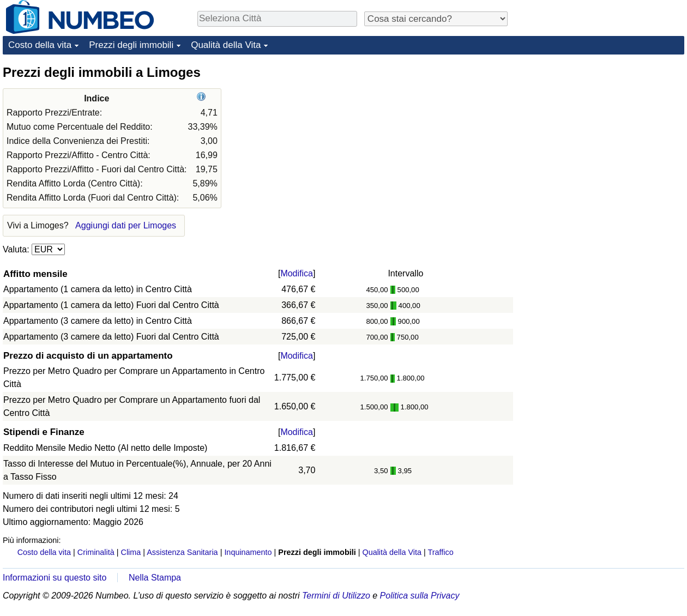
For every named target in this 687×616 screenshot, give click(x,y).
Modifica (297, 273)
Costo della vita (40, 45)
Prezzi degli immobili (131, 45)
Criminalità (96, 552)
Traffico (440, 552)
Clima (131, 552)
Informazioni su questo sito (55, 578)
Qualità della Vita (226, 45)
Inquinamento (248, 552)
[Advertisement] (576, 227)
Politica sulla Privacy (420, 596)
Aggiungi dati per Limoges (126, 225)
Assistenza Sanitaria (182, 552)
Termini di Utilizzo (336, 596)
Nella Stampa (155, 578)
